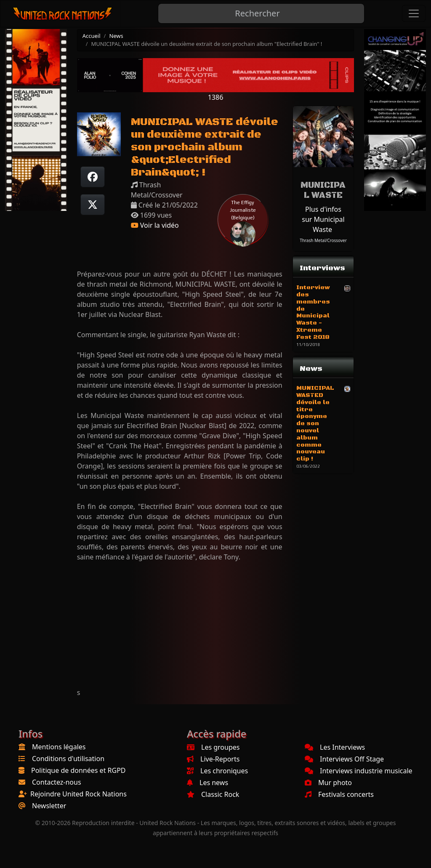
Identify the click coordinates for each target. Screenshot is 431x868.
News (116, 36)
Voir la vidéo (155, 225)
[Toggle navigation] (414, 13)
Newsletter (49, 806)
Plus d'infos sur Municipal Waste (323, 219)
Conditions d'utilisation (68, 759)
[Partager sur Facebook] (93, 177)
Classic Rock (213, 794)
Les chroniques (217, 771)
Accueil (92, 36)
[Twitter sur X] (93, 205)
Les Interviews (335, 747)
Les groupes (213, 747)
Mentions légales (59, 747)
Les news (208, 783)
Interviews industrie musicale (359, 771)
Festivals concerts (339, 794)
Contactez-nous (57, 782)
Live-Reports (213, 759)
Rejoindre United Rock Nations (78, 794)
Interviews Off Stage (344, 759)
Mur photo (328, 783)
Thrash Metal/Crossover (323, 240)
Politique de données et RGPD (78, 770)
